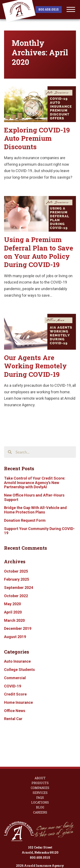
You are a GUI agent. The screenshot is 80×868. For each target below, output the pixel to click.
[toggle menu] (71, 10)
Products (40, 758)
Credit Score (15, 694)
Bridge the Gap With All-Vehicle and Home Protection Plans (35, 510)
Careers (40, 788)
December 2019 (18, 628)
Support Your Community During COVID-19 (39, 531)
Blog (40, 783)
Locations (40, 778)
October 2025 (16, 571)
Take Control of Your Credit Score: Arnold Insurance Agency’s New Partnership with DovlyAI (35, 483)
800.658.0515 (49, 9)
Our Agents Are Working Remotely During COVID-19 (35, 366)
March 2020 (14, 620)
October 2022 (16, 596)
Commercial (15, 678)
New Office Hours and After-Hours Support (34, 497)
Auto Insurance (17, 661)
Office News (15, 711)
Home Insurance (18, 702)
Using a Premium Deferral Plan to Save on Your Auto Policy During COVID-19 (39, 252)
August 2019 (15, 637)
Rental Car (13, 719)
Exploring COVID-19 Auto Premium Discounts (37, 138)
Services (40, 768)
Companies (40, 763)
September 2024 (19, 588)
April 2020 (13, 612)
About (40, 754)
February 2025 (17, 579)
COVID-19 (13, 686)
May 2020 (12, 604)
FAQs (40, 773)
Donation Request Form (25, 520)
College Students (19, 670)
